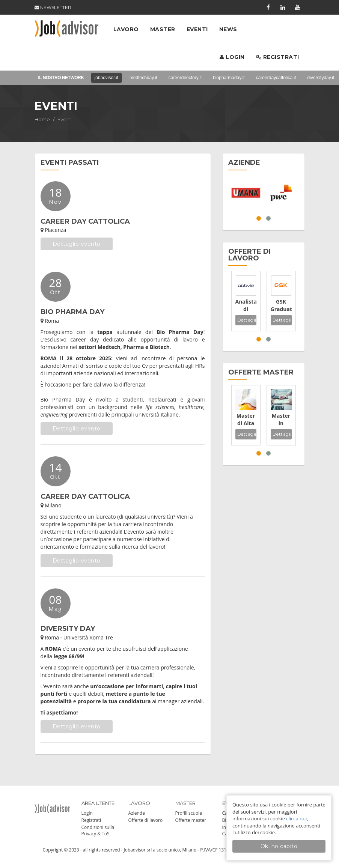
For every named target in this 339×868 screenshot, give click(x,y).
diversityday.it (321, 78)
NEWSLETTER (53, 7)
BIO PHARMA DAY (72, 312)
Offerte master (191, 820)
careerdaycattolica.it (276, 78)
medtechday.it (143, 78)
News (228, 29)
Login (232, 57)
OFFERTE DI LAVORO (249, 255)
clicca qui (296, 818)
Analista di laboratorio (246, 305)
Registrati (278, 57)
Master (163, 29)
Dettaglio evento (77, 244)
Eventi (197, 29)
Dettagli (247, 320)
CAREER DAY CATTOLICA (85, 221)
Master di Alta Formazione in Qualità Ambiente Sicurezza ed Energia (246, 420)
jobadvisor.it (106, 78)
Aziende (137, 813)
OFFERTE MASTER (261, 372)
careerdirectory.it (185, 78)
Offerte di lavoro (146, 820)
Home (42, 119)
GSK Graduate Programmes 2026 (281, 305)
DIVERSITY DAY (68, 629)
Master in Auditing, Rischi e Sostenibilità (281, 420)
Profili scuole (189, 813)
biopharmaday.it (229, 78)
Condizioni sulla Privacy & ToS (98, 830)
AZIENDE (244, 162)
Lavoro (126, 29)
